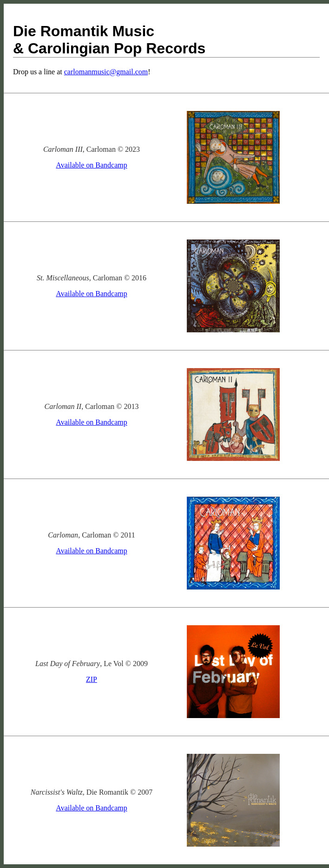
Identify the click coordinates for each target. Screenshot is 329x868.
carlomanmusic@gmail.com (106, 72)
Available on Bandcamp (91, 165)
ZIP (92, 679)
